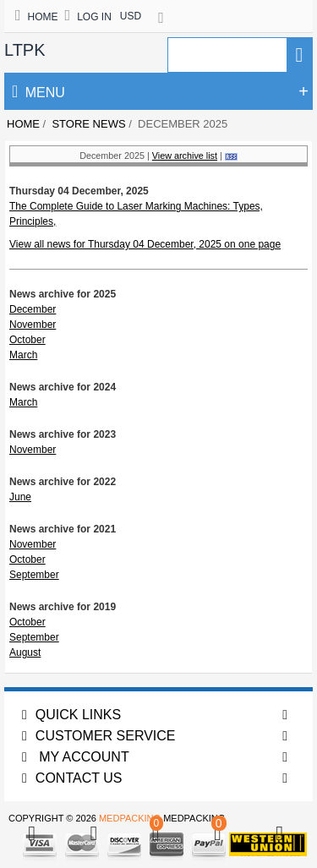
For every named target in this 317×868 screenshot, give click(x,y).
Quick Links (71, 715)
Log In (88, 17)
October (27, 340)
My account (76, 757)
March (23, 355)
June (20, 497)
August (25, 652)
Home (37, 17)
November (33, 325)
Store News (88, 124)
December (33, 309)
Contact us (72, 778)
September (34, 575)
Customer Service (99, 736)
